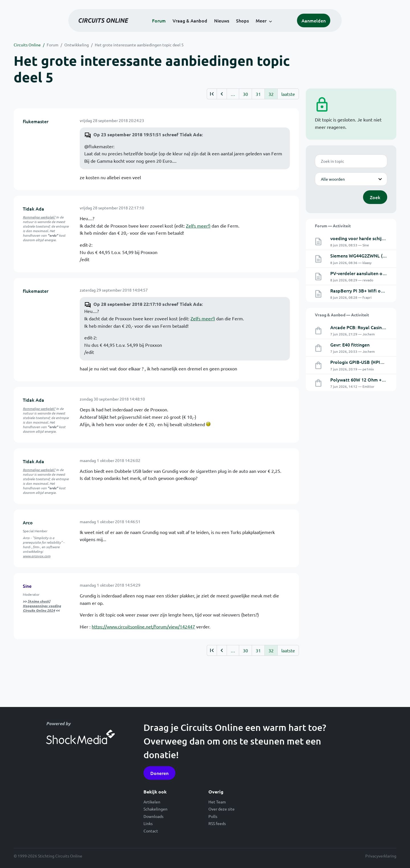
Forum (159, 20)
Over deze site (222, 809)
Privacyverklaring (381, 856)
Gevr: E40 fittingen (350, 345)
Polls (213, 816)
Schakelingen (155, 809)
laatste (288, 94)
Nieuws (222, 20)
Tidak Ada (33, 209)
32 (271, 94)
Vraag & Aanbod (190, 20)
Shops (242, 20)
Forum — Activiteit (333, 226)
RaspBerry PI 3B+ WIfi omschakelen (368, 290)
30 (245, 94)
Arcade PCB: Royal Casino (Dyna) (365, 327)
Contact (151, 831)
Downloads (153, 816)
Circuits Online (27, 45)
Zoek (375, 197)
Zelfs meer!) (198, 226)
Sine (27, 586)
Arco (28, 522)
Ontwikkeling (77, 45)
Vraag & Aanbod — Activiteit (342, 315)
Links (148, 823)
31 (258, 94)
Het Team (217, 802)
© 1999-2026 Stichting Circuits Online (48, 856)
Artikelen (152, 802)
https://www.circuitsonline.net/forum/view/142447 (143, 626)
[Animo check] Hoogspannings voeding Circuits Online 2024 (42, 606)
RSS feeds (217, 823)
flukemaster (36, 121)
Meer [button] (261, 20)
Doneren (159, 773)
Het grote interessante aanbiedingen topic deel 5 (139, 45)
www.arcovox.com (37, 556)
